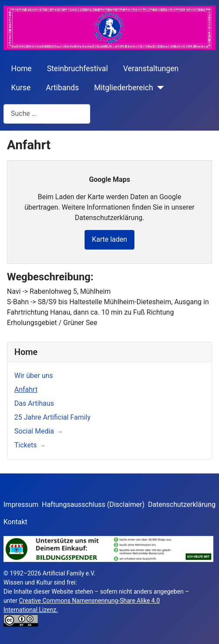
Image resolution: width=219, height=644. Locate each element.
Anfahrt (26, 389)
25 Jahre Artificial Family (52, 417)
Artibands (62, 88)
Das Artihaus (34, 403)
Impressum (21, 504)
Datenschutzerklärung (182, 504)
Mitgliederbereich (124, 88)
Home (21, 69)
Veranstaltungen (151, 69)
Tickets (26, 445)
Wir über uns (34, 376)
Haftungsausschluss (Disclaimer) (93, 504)
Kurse (21, 88)
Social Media (34, 431)
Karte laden (109, 239)
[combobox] (47, 114)
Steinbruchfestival (77, 69)
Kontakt (15, 522)
